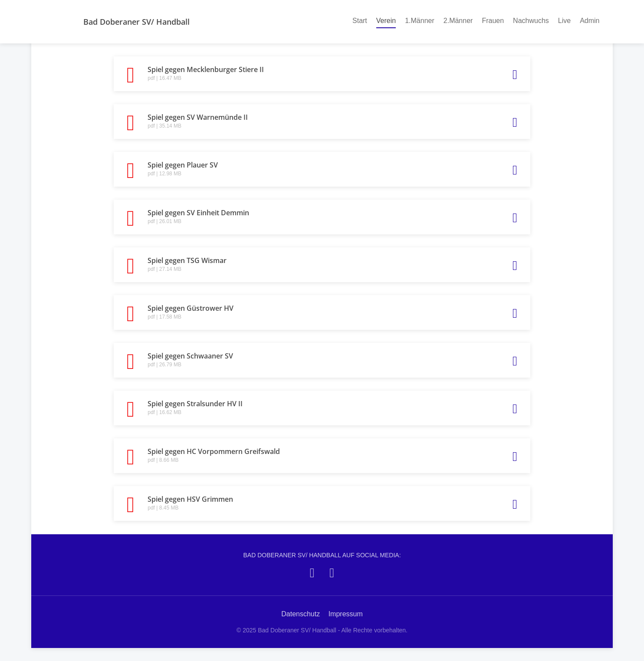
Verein (386, 20)
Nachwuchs (531, 21)
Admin (590, 21)
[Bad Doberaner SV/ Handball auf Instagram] (332, 573)
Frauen (493, 21)
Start (360, 21)
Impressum (346, 614)
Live (564, 21)
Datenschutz (301, 614)
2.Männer (458, 21)
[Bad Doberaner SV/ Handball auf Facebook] (312, 573)
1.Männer (420, 21)
